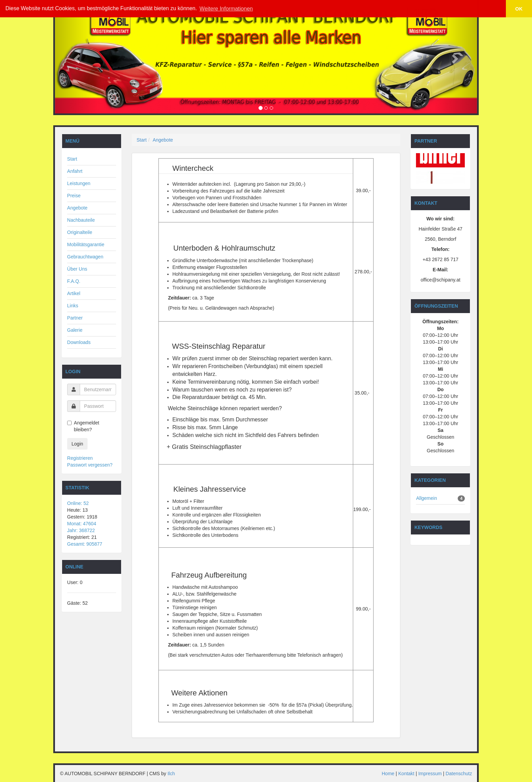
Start (72, 159)
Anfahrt (75, 171)
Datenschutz (459, 774)
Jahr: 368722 (81, 530)
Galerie (75, 330)
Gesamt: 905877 (85, 544)
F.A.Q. (74, 281)
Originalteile (80, 232)
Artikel (74, 293)
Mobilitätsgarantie (86, 244)
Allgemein (426, 498)
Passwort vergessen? (90, 465)
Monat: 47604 (82, 524)
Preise (74, 196)
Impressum (430, 774)
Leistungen (79, 183)
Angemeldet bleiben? (83, 426)
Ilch (171, 774)
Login (77, 444)
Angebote (77, 208)
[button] (76, 57)
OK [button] (519, 9)
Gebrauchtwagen (85, 257)
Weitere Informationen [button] (226, 9)
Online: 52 (78, 503)
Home (388, 774)
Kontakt (406, 774)
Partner (75, 318)
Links (73, 306)
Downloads (79, 342)
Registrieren (80, 458)
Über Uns (77, 269)
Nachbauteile (81, 220)
